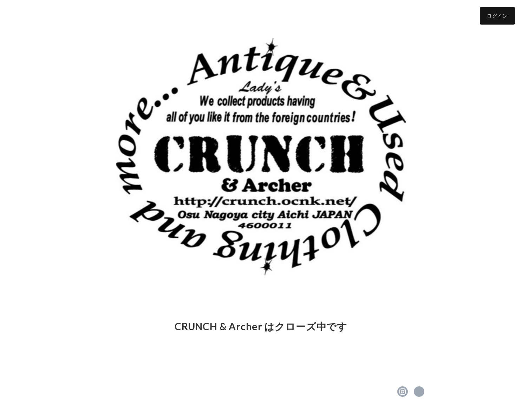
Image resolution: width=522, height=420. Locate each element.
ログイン (497, 16)
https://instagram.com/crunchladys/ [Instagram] (403, 392)
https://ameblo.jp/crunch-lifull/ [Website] (419, 392)
